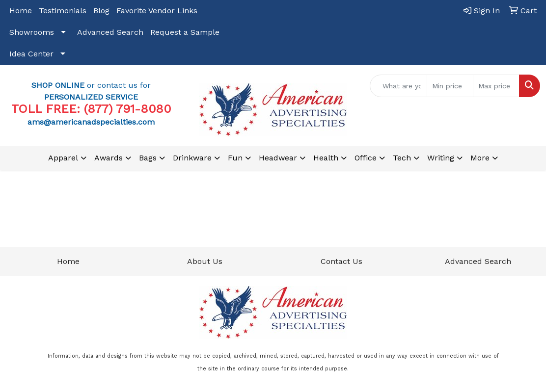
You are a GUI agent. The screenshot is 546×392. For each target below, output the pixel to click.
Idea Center (31, 54)
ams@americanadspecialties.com (91, 122)
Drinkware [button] (192, 158)
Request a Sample (185, 32)
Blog (101, 11)
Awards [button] (109, 158)
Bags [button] (148, 158)
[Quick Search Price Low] (450, 86)
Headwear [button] (278, 158)
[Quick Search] (398, 86)
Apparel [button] (63, 158)
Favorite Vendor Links (157, 11)
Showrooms (32, 32)
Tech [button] (402, 158)
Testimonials (63, 11)
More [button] (480, 158)
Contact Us (341, 261)
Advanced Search (110, 32)
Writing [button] (441, 158)
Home (21, 11)
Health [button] (326, 158)
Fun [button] (235, 158)
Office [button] (366, 158)
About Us (205, 261)
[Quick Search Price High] (496, 86)
